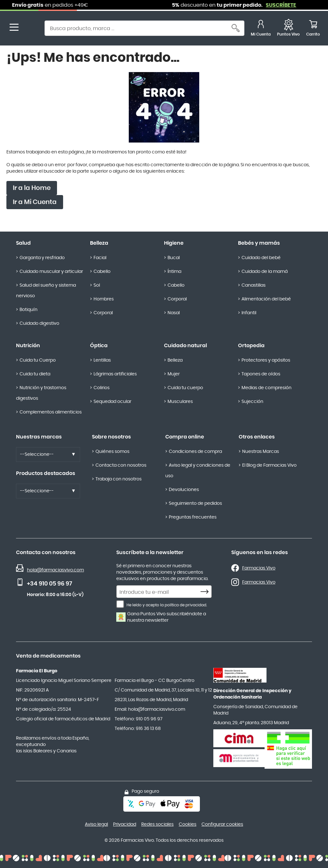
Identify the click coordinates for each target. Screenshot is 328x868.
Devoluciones (184, 490)
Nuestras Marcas (261, 452)
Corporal (103, 313)
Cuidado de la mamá (265, 272)
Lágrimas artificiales (115, 374)
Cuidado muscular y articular (51, 272)
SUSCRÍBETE (286, 5)
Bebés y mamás (259, 243)
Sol (97, 285)
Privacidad (125, 824)
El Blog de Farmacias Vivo (269, 465)
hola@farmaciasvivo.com (55, 570)
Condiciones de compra (195, 452)
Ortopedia (251, 346)
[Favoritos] (288, 29)
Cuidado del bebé (261, 258)
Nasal (174, 313)
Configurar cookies (222, 824)
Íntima (174, 272)
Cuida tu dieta (35, 374)
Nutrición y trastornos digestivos (41, 393)
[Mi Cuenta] (261, 29)
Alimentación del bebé (266, 299)
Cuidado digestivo (39, 323)
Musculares (180, 402)
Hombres (104, 299)
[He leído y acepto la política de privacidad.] (120, 604)
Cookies (188, 824)
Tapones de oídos (261, 374)
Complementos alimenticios (51, 412)
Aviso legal (96, 824)
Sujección (252, 402)
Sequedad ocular (112, 402)
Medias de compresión (266, 388)
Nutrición (28, 346)
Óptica (99, 346)
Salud (23, 243)
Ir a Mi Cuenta (35, 202)
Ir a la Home (32, 188)
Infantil (249, 313)
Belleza (99, 243)
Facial (100, 258)
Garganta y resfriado (42, 258)
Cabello (102, 272)
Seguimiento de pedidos (195, 504)
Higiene (174, 243)
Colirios (102, 388)
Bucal (174, 258)
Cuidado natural (185, 346)
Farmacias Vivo (259, 568)
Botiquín (29, 310)
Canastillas (254, 285)
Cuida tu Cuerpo (38, 360)
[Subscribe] (206, 592)
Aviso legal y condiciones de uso (198, 471)
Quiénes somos (112, 452)
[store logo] (31, 29)
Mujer (174, 374)
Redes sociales (157, 824)
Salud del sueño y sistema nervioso (46, 291)
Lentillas (102, 360)
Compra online (185, 437)
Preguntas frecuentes (193, 517)
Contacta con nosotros (121, 465)
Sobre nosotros (111, 437)
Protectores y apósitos (266, 360)
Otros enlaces (257, 437)
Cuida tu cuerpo (185, 388)
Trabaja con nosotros (119, 479)
